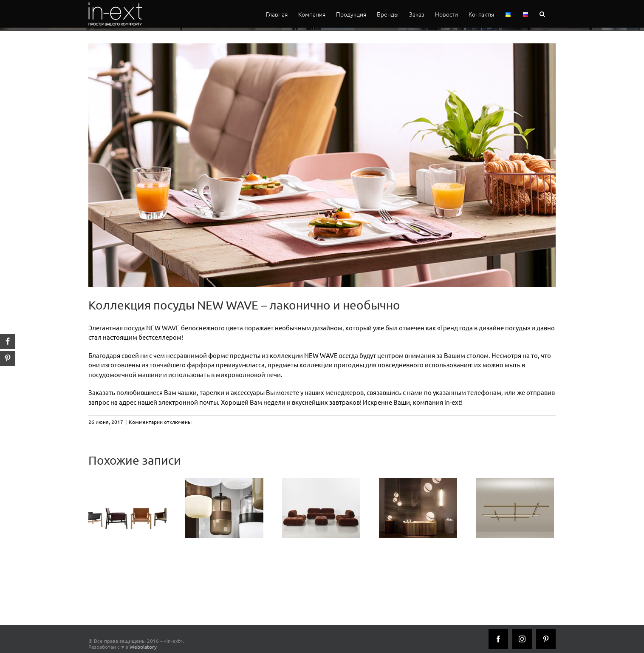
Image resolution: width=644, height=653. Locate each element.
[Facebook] (498, 639)
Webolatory (143, 647)
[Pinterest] (546, 639)
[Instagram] (522, 639)
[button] (542, 14)
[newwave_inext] (322, 165)
